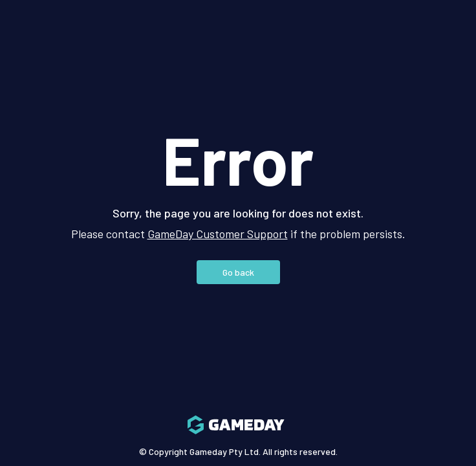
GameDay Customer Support (218, 234)
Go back (238, 272)
